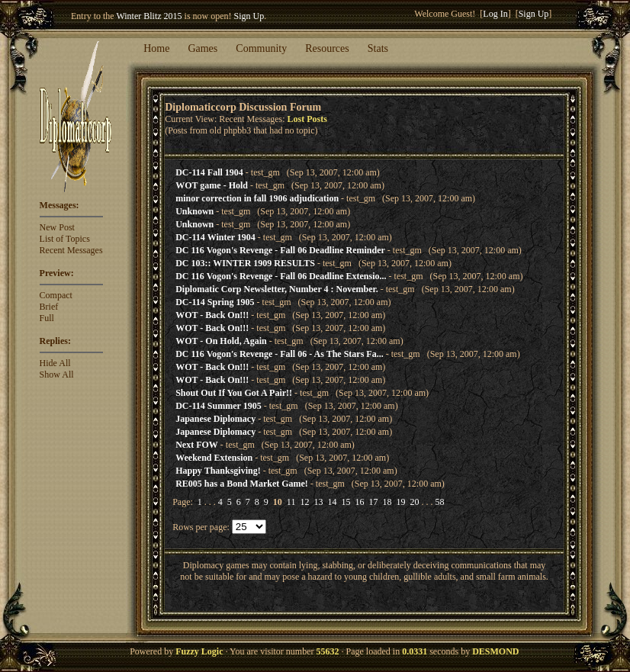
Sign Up (249, 16)
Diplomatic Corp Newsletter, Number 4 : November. (277, 289)
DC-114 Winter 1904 (215, 237)
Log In (495, 14)
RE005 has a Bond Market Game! (242, 484)
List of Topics (65, 239)
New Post (57, 227)
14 (332, 502)
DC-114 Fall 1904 (209, 172)
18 (387, 502)
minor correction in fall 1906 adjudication (257, 198)
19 (400, 502)
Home (156, 48)
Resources (327, 48)
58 (439, 502)
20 (414, 502)
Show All (57, 375)
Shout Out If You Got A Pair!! (234, 393)
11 (291, 502)
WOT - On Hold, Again (221, 341)
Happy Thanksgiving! (218, 471)
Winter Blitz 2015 (149, 16)
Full (47, 318)
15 (346, 502)
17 (373, 502)
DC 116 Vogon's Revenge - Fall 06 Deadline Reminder (280, 250)
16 (359, 502)
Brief (49, 307)
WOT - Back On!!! (212, 315)
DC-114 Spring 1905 (215, 302)
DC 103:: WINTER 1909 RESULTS (245, 263)
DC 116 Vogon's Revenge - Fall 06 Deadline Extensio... (281, 276)
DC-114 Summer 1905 (218, 406)
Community (261, 48)
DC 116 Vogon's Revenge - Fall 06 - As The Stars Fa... (279, 354)
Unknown (194, 211)
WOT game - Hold (212, 185)
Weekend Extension (214, 458)
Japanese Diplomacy (215, 419)
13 (318, 502)
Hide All (55, 363)
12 (304, 502)
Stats (378, 48)
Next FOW (197, 445)
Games (202, 48)
